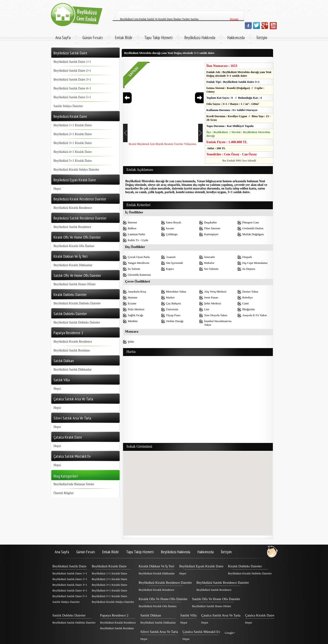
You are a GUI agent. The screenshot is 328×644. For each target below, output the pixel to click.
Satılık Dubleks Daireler (69, 615)
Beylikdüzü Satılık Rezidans (72, 350)
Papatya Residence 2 (114, 615)
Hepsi (57, 189)
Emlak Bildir (124, 38)
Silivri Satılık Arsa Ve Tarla (159, 632)
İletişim (262, 38)
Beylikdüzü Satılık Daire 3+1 (72, 80)
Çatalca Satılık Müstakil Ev (201, 632)
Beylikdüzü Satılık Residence (72, 227)
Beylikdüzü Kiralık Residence (73, 208)
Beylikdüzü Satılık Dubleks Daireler (77, 322)
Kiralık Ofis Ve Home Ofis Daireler (163, 599)
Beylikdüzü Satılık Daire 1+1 (72, 62)
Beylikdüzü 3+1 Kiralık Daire (73, 143)
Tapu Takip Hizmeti (158, 38)
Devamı (234, 13)
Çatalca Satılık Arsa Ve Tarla (221, 615)
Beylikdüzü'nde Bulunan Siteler (74, 484)
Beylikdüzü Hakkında (200, 38)
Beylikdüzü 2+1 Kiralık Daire (73, 134)
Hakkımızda (236, 38)
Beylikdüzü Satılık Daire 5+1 (72, 97)
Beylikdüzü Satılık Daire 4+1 (72, 88)
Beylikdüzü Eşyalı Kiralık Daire (201, 566)
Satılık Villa (189, 615)
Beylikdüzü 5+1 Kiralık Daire (73, 161)
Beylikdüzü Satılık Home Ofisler (75, 284)
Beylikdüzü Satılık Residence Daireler (223, 583)
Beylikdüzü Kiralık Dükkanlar (73, 265)
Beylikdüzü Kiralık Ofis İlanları (74, 246)
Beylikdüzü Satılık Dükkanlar (73, 370)
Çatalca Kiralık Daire (260, 615)
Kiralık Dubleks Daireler (245, 566)
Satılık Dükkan (151, 615)
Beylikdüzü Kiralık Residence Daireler (165, 583)
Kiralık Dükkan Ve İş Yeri (156, 566)
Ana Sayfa (63, 38)
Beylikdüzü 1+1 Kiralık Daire (73, 125)
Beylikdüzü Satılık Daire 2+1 (72, 71)
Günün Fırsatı (93, 38)
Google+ (230, 633)
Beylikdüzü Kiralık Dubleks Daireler (77, 303)
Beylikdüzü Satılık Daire (69, 566)
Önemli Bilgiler (64, 493)
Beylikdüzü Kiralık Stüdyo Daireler (76, 170)
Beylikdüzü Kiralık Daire (109, 566)
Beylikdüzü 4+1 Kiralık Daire (73, 152)
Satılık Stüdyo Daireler (68, 106)
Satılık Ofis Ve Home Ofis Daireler (216, 599)
